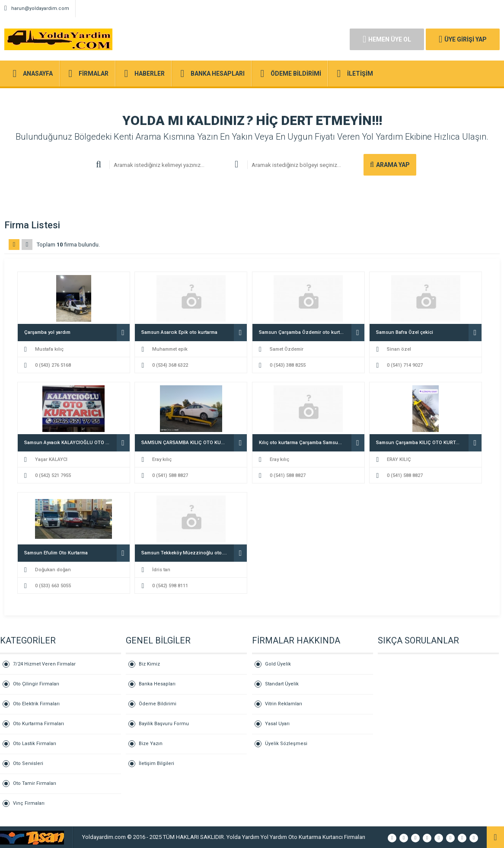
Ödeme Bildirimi (158, 704)
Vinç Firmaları (29, 803)
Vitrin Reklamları (284, 704)
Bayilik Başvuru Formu (164, 724)
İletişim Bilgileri (156, 763)
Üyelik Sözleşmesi (286, 744)
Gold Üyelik (278, 664)
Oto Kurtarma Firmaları (38, 724)
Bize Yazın (151, 744)
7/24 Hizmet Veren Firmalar (44, 664)
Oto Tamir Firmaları (35, 783)
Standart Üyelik (282, 684)
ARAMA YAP (390, 165)
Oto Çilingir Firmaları (36, 684)
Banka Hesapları (157, 684)
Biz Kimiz (149, 664)
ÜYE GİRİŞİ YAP (463, 39)
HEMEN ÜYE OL (387, 39)
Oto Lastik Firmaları (35, 744)
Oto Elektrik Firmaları (36, 704)
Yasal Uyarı (277, 724)
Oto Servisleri (28, 763)
